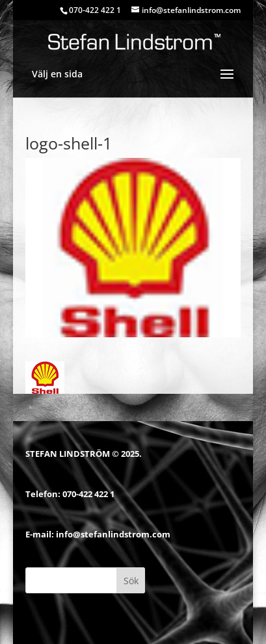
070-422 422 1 (88, 494)
